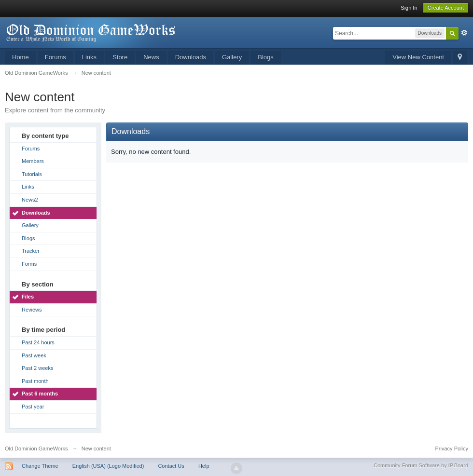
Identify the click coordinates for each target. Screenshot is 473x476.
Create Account (446, 8)
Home (21, 57)
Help (204, 466)
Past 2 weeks (37, 368)
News (151, 57)
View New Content (418, 57)
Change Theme (40, 466)
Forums (56, 57)
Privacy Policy (452, 449)
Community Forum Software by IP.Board (421, 465)
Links (89, 57)
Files (28, 297)
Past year (33, 407)
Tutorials (32, 174)
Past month (35, 381)
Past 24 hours (38, 342)
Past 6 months (40, 394)
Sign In (409, 8)
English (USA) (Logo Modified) (108, 466)
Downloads (191, 57)
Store (120, 57)
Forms (29, 264)
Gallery (232, 57)
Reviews (32, 310)
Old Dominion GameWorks (36, 449)
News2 (30, 200)
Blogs (266, 57)
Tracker (31, 251)
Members (33, 161)
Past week (34, 355)
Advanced (464, 33)
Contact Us (171, 466)
